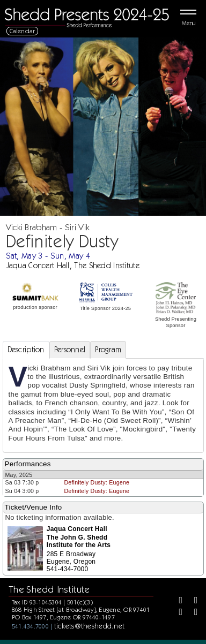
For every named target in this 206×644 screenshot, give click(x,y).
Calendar (23, 31)
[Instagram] (177, 613)
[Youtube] (192, 613)
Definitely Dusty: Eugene (97, 482)
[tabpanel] (103, 406)
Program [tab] (108, 350)
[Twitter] (192, 601)
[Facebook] (177, 601)
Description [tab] (26, 350)
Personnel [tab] (70, 350)
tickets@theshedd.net (90, 626)
